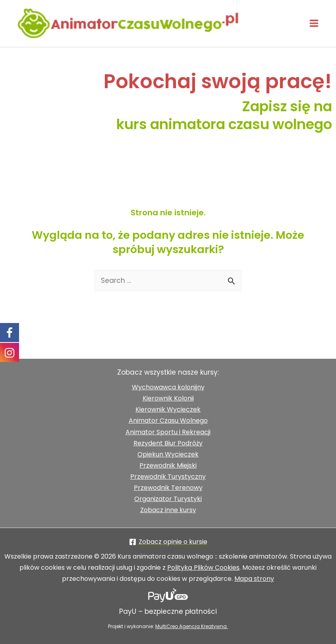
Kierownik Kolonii (168, 398)
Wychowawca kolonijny (168, 387)
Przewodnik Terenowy (168, 488)
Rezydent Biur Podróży (168, 443)
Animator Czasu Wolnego (168, 421)
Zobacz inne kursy (168, 510)
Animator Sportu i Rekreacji (168, 432)
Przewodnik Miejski (168, 465)
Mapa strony (254, 579)
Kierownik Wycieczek (168, 409)
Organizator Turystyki (168, 499)
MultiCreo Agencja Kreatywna (192, 626)
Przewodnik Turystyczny (168, 477)
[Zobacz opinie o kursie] (168, 542)
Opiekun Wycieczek (168, 454)
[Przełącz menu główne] (314, 24)
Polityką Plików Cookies (203, 568)
